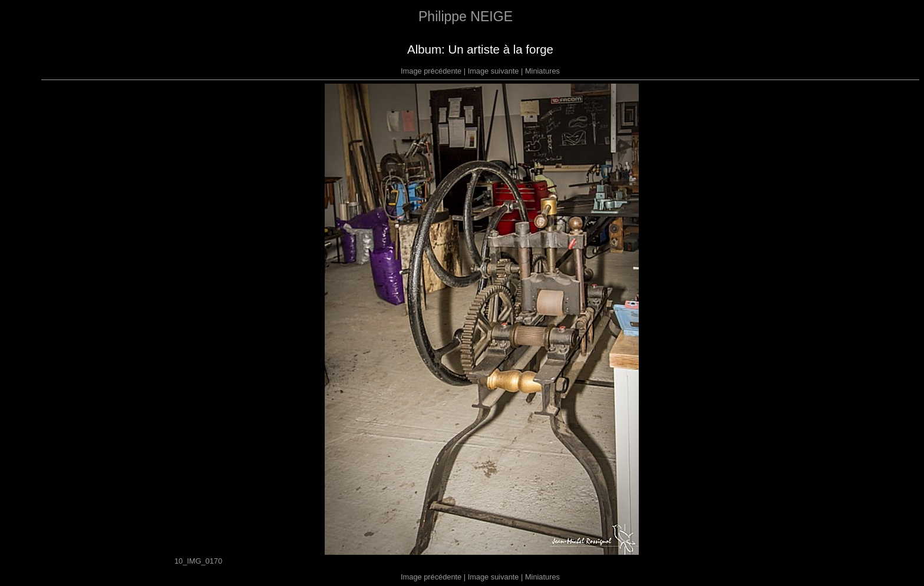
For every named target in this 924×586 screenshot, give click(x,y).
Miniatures (542, 71)
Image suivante (494, 71)
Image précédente (431, 71)
